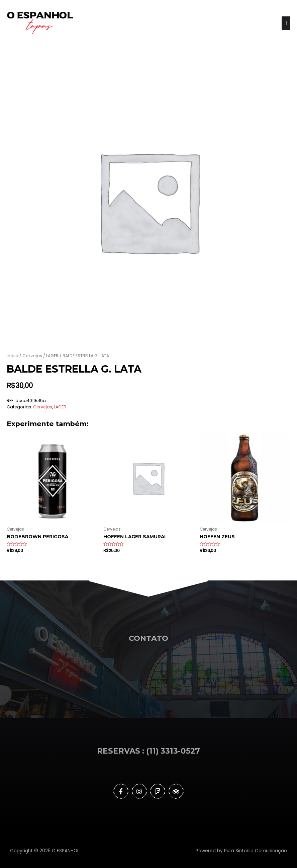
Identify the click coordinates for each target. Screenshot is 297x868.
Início (13, 356)
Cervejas (32, 356)
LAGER (52, 356)
